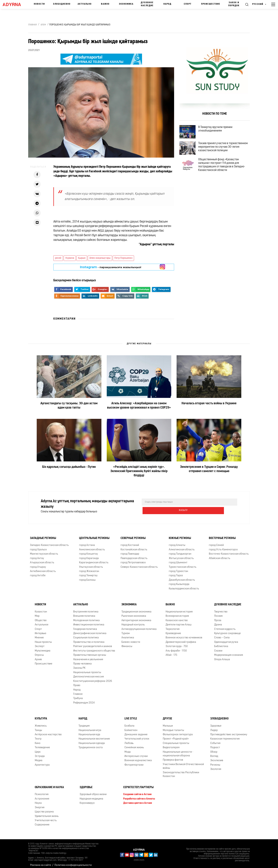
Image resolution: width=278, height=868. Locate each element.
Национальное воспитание (94, 736)
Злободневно (62, 4)
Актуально (85, 4)
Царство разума (44, 809)
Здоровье (216, 723)
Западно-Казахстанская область (49, 543)
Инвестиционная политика (89, 622)
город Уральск (38, 547)
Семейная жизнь (134, 745)
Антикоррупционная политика (139, 626)
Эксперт (40, 644)
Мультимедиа (43, 648)
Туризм (126, 631)
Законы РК (79, 665)
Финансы (127, 644)
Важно (105, 4)
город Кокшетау (88, 551)
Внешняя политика (84, 613)
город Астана (87, 543)
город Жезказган (89, 569)
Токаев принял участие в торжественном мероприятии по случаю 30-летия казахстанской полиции (222, 154)
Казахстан (41, 609)
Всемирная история (177, 613)
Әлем (43, 25)
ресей (58, 258)
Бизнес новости (131, 639)
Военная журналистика (138, 758)
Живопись (41, 723)
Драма (218, 622)
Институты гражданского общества (94, 648)
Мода (128, 749)
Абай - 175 (171, 652)
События (215, 740)
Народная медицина (91, 796)
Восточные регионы (222, 535)
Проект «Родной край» (176, 736)
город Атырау (38, 564)
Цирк (38, 749)
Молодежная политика (86, 618)
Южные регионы (180, 535)
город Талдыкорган (180, 551)
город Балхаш (87, 577)
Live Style (131, 716)
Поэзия (218, 613)
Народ (167, 4)
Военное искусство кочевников (184, 635)
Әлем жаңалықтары (100, 258)
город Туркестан (178, 569)
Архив (38, 657)
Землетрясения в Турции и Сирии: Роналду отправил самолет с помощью (209, 469)
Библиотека (221, 644)
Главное (78, 691)
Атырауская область (42, 560)
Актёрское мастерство (48, 732)
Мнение (39, 635)
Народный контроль (133, 622)
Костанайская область (134, 547)
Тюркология (173, 626)
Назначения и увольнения (88, 657)
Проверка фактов (173, 757)
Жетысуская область (181, 556)
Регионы (215, 762)
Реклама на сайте (41, 862)
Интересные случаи (136, 753)
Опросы (39, 652)
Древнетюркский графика (181, 639)
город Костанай (130, 543)
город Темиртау (88, 573)
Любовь (129, 740)
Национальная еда (89, 732)
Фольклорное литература (178, 732)
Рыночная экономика (134, 613)
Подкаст (215, 745)
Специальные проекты (176, 740)
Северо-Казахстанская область (139, 564)
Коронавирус (87, 800)
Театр (38, 736)
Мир (37, 613)
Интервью (41, 631)
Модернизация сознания (229, 652)
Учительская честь (46, 818)
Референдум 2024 (84, 700)
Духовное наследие (147, 4)
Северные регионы (133, 535)
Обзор (214, 749)
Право (77, 683)
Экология (216, 766)
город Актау (37, 556)
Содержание (42, 822)
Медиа (39, 758)
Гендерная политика (85, 626)
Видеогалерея (171, 745)
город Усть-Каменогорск (223, 547)
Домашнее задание (136, 732)
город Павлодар (130, 551)
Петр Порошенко (123, 258)
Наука (38, 800)
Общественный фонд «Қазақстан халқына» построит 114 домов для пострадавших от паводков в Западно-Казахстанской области (226, 175)
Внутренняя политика (86, 609)
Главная (32, 25)
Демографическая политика (90, 631)
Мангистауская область (44, 551)
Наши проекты (43, 639)
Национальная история (179, 609)
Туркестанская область (183, 564)
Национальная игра (90, 728)
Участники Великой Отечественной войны (183, 763)
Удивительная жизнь (47, 813)
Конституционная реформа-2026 (93, 678)
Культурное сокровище (227, 631)
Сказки (218, 648)
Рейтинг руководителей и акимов (93, 644)
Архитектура (42, 762)
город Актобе (38, 573)
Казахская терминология (225, 736)
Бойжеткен (131, 728)
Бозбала (129, 723)
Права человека (82, 661)
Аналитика (128, 635)
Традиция (84, 723)
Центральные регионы (94, 535)
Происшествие (211, 4)
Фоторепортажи (134, 762)
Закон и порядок (234, 4)
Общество (41, 618)
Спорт (188, 4)
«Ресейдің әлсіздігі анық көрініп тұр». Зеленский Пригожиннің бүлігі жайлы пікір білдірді (139, 471)
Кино (38, 740)
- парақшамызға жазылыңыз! (111, 267)
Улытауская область (91, 564)
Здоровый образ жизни (93, 792)
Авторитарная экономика (136, 618)
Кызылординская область (184, 586)
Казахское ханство (177, 618)
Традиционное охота (91, 745)
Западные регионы (43, 535)
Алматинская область (182, 547)
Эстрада (40, 753)
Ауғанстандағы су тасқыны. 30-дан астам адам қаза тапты (69, 406)
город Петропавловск (133, 560)
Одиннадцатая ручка (226, 639)
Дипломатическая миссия (88, 674)
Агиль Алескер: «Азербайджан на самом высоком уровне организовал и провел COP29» (139, 406)
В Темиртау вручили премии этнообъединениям (220, 130)
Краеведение (173, 631)
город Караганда (89, 556)
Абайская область (219, 556)
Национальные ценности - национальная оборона (178, 751)
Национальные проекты (87, 670)
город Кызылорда (179, 581)
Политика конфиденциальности (73, 862)
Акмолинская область (92, 547)
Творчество (221, 609)
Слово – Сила (222, 635)
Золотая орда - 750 (177, 644)
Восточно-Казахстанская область (229, 551)
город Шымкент (178, 560)
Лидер (214, 728)
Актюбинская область (43, 569)
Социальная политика (86, 635)
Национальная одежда (92, 740)
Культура (41, 716)
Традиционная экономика (136, 609)
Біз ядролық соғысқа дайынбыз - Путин (69, 467)
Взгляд (214, 753)
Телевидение (42, 745)
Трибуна (78, 696)
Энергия (40, 805)
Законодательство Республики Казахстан (181, 772)
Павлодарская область (134, 556)
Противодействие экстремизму (229, 732)
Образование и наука (49, 785)
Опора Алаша (222, 657)
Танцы (38, 728)
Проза (218, 618)
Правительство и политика (89, 639)
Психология (42, 792)
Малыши (168, 723)
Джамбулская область (182, 577)
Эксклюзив (217, 758)
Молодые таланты (173, 728)
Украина (70, 258)
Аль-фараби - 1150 (176, 648)
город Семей (216, 543)
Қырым (82, 258)
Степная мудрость (225, 626)
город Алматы (177, 543)
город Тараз (176, 573)
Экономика (126, 4)
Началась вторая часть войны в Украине (209, 403)
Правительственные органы (90, 652)
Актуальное (42, 622)
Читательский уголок (137, 736)
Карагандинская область (94, 560)
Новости (39, 4)
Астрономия (42, 796)
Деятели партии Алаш (179, 622)
